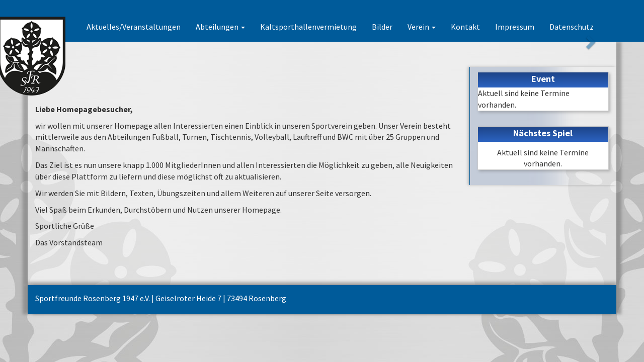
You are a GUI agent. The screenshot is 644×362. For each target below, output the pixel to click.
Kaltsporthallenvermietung (308, 27)
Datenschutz (572, 27)
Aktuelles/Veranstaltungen (134, 27)
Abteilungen (220, 27)
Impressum (515, 27)
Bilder (382, 27)
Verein (422, 27)
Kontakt (465, 27)
